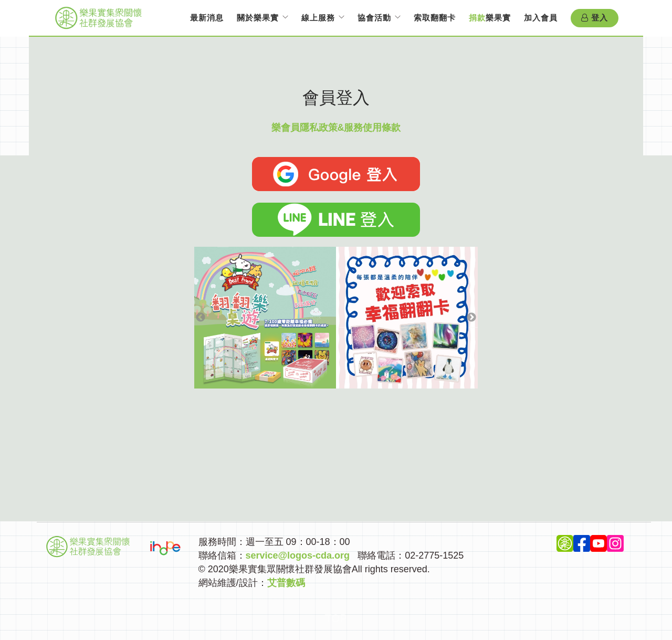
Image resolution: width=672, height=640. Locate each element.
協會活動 (374, 18)
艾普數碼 (286, 583)
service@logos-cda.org (298, 555)
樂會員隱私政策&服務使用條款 (336, 128)
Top (336, 618)
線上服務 (318, 18)
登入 (595, 18)
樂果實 (490, 18)
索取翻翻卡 (435, 18)
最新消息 (207, 18)
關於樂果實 (258, 18)
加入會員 (541, 18)
